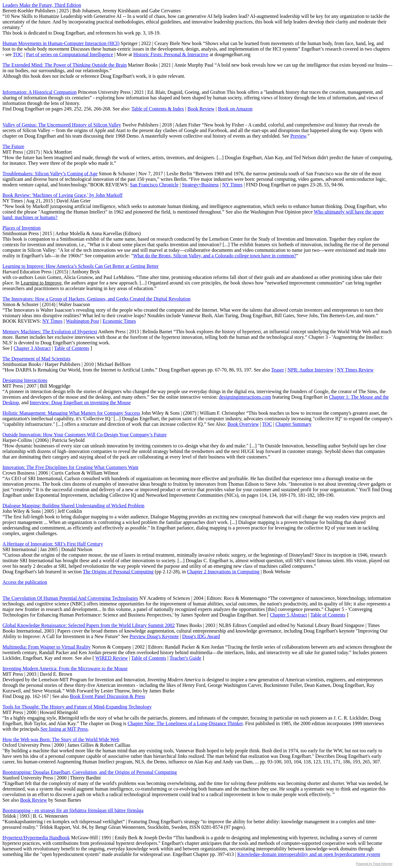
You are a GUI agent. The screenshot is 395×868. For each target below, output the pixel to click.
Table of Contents (72, 348)
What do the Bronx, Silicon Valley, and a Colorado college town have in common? (215, 256)
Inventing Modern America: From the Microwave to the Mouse (65, 669)
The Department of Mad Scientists (36, 359)
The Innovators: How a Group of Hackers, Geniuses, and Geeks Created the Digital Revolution (96, 299)
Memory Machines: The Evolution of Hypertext (50, 332)
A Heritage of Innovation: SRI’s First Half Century (53, 544)
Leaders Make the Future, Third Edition (42, 5)
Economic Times (119, 321)
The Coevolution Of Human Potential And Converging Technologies (70, 598)
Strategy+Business (200, 185)
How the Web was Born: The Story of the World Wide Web (61, 739)
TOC (18, 54)
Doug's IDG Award (201, 636)
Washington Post (82, 321)
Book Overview (243, 424)
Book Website (277, 572)
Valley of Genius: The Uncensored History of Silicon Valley (62, 125)
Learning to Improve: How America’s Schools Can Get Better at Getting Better (81, 266)
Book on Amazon (235, 109)
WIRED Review (112, 658)
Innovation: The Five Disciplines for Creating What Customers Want (70, 467)
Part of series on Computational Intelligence (69, 54)
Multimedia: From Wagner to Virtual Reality (47, 647)
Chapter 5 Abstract (289, 615)
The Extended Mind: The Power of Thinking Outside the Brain (64, 65)
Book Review (201, 109)
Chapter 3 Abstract (32, 348)
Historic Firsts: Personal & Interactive (171, 54)
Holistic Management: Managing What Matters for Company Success (71, 413)
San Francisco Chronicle (154, 185)
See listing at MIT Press (64, 729)
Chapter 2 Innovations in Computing (223, 572)
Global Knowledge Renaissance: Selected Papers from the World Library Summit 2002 (89, 625)
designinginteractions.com (245, 397)
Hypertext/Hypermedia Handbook (36, 838)
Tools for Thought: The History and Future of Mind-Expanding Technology (77, 707)
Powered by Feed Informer (374, 864)
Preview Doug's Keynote (154, 636)
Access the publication (25, 582)
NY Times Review (355, 370)
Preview (298, 136)
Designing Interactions (25, 380)
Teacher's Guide (185, 658)
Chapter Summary (294, 424)
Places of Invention (22, 228)
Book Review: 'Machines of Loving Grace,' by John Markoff (62, 195)
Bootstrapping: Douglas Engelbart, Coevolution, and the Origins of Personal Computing (90, 772)
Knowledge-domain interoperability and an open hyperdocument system (309, 854)
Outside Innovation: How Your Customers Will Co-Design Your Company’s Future (85, 435)
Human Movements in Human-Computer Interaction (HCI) (61, 43)
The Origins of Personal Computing (118, 572)
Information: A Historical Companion (39, 92)
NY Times (232, 185)
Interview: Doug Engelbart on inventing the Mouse (80, 403)
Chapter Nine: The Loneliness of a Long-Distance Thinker (185, 723)
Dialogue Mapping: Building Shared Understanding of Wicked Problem (73, 506)
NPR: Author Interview (310, 370)
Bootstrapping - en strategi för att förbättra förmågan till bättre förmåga (73, 810)
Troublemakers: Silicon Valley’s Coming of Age (50, 174)
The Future (13, 146)
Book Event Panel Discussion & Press (107, 696)
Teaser (278, 370)
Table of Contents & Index (158, 109)
